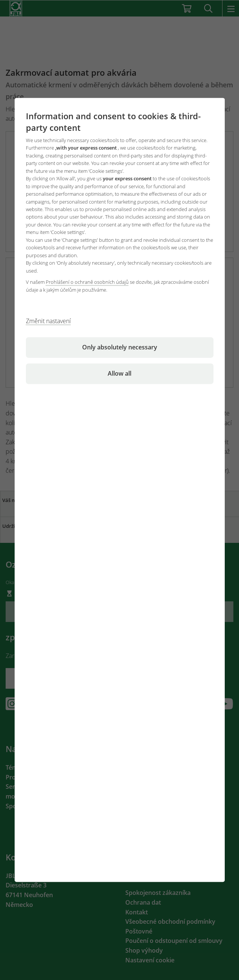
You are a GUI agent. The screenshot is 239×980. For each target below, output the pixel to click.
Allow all (119, 374)
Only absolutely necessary (120, 348)
